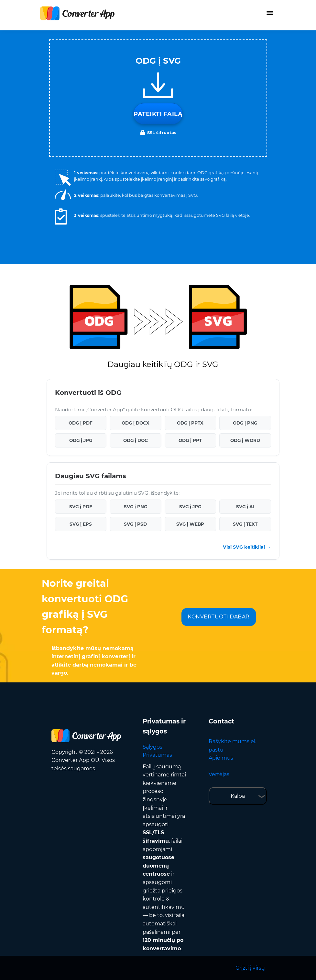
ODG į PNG (245, 423)
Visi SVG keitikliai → (247, 547)
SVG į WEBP (190, 524)
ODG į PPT (190, 440)
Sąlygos (153, 747)
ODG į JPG (81, 440)
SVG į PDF (81, 507)
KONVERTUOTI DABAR (219, 617)
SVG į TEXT (245, 524)
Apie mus (221, 758)
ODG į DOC (136, 440)
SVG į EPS (81, 524)
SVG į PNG (136, 507)
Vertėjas (219, 774)
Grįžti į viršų (250, 968)
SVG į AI (245, 507)
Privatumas (157, 755)
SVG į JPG (190, 507)
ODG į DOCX (136, 423)
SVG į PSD (135, 524)
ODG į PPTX (190, 423)
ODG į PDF (81, 423)
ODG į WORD (245, 440)
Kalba (238, 796)
